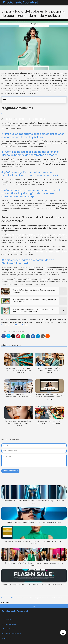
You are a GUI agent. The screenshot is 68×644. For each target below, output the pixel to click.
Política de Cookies (8, 629)
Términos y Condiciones (9, 624)
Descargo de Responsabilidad (12, 634)
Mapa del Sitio (6, 638)
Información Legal (8, 619)
